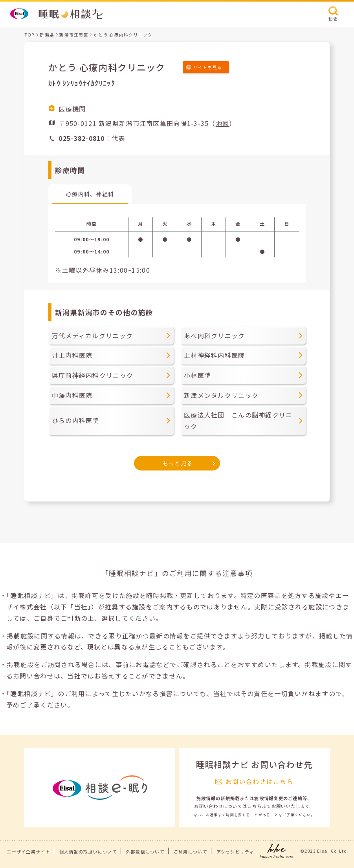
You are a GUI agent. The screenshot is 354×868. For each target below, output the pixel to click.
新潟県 (47, 35)
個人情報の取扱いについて (88, 852)
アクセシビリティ (235, 852)
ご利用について (191, 852)
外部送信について (145, 852)
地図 (223, 123)
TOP (30, 35)
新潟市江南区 (74, 35)
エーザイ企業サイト (28, 852)
